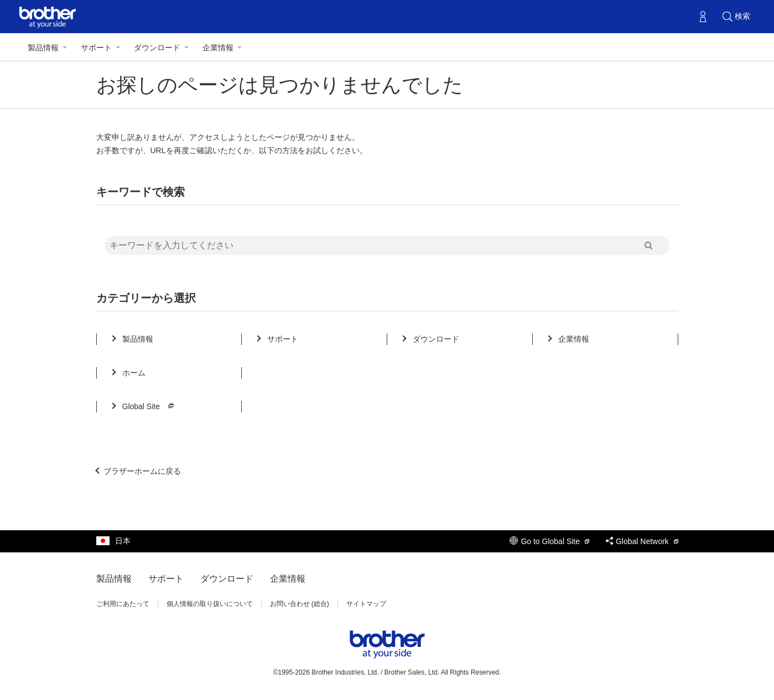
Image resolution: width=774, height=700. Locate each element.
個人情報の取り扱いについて (210, 604)
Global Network (642, 541)
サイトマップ (366, 604)
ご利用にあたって (123, 604)
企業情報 (218, 48)
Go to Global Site (549, 541)
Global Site (149, 406)
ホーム (134, 373)
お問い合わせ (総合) (300, 604)
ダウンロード (157, 48)
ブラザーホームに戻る (142, 471)
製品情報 (43, 48)
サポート (96, 48)
